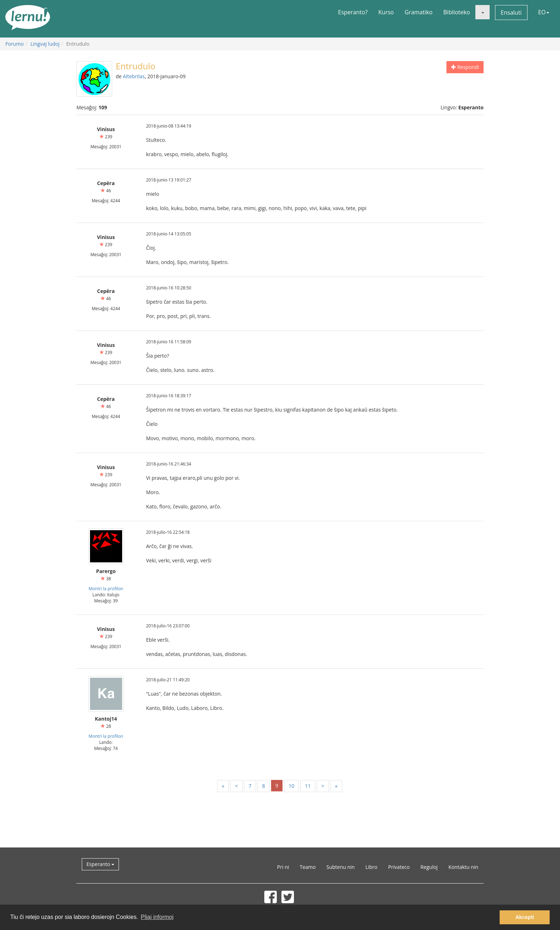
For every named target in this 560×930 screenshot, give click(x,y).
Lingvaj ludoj (45, 44)
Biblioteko (457, 12)
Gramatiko (419, 12)
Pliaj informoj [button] (157, 917)
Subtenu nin (341, 867)
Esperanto (100, 864)
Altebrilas (134, 76)
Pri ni (283, 867)
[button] (482, 12)
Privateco (399, 867)
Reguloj (429, 867)
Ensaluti (511, 13)
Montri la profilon (106, 588)
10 (291, 786)
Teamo (308, 867)
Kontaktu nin (463, 867)
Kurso (386, 12)
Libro (371, 867)
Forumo (14, 44)
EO (544, 12)
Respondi (465, 67)
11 (308, 786)
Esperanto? (353, 12)
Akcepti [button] (525, 917)
